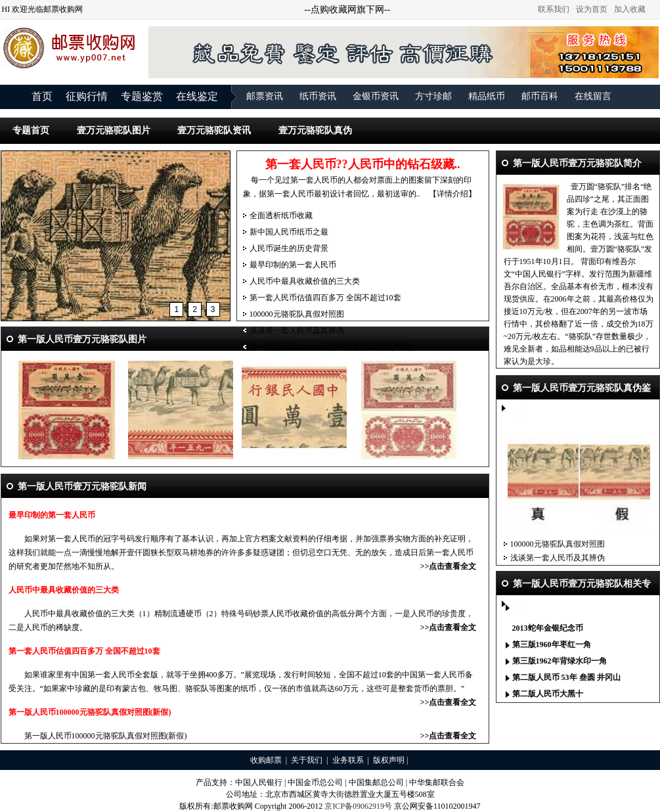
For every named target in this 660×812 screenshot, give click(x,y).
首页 (42, 96)
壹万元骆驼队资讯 (214, 130)
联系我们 (554, 9)
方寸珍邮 (433, 96)
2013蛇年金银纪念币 (548, 628)
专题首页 (31, 130)
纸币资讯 (318, 96)
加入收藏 (630, 9)
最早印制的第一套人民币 (293, 265)
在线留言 (593, 96)
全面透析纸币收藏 (281, 215)
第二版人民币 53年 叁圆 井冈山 (566, 677)
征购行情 (87, 96)
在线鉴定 (197, 96)
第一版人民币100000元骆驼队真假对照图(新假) (331, 347)
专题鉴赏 (142, 96)
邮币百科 (540, 96)
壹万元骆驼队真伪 (315, 130)
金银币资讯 (376, 96)
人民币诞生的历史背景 (289, 248)
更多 (643, 632)
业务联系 (348, 760)
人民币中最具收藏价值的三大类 (305, 281)
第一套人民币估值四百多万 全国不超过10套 (325, 298)
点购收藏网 (334, 10)
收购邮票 (266, 760)
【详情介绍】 (452, 194)
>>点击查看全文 (449, 566)
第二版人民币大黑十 (548, 694)
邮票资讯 (265, 96)
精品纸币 (487, 96)
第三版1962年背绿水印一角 (560, 661)
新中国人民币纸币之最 (289, 232)
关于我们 (307, 760)
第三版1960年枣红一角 (552, 644)
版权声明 (389, 760)
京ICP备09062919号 (358, 806)
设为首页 (592, 9)
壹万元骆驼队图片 (114, 130)
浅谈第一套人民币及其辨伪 (297, 330)
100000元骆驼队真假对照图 (297, 314)
